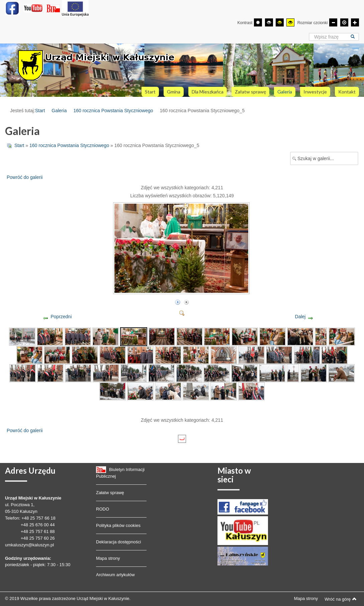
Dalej (300, 317)
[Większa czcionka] (355, 22)
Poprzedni (61, 317)
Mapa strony (108, 558)
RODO (103, 509)
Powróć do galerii (25, 177)
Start (40, 111)
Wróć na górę (341, 599)
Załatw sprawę (110, 493)
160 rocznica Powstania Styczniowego (113, 111)
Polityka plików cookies (118, 525)
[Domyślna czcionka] (344, 22)
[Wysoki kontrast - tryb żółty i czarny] (290, 22)
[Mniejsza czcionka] (333, 22)
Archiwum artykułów (115, 575)
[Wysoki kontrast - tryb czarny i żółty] (280, 22)
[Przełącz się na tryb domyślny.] (258, 22)
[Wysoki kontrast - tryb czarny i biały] (269, 22)
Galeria (59, 111)
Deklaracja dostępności (118, 542)
